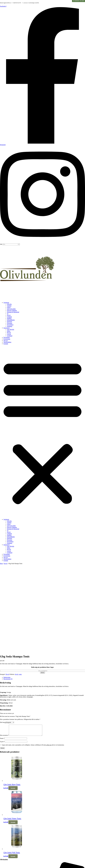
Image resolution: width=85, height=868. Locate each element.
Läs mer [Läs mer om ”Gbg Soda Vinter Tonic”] (13, 824)
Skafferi (9, 318)
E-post (2, 744)
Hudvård (9, 322)
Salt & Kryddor (11, 309)
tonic (20, 674)
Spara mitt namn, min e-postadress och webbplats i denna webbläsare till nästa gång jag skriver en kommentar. (33, 747)
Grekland (10, 336)
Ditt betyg (3, 722)
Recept (9, 333)
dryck (17, 674)
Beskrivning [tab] (7, 677)
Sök (1, 244)
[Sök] (19, 244)
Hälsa (9, 331)
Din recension (4, 737)
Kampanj (10, 326)
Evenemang (7, 339)
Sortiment (6, 303)
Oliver (9, 307)
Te (8, 314)
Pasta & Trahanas (12, 310)
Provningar (7, 337)
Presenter (10, 323)
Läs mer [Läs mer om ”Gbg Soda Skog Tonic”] (13, 790)
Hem (1, 564)
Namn (2, 740)
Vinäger (9, 306)
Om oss (6, 341)
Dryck (9, 315)
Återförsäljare (7, 342)
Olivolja (9, 304)
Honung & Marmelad (13, 312)
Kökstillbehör (11, 320)
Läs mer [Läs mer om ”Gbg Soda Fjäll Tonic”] (13, 858)
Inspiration (7, 328)
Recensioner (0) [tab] (8, 679)
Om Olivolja (11, 329)
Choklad (9, 317)
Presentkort (10, 325)
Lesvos (9, 334)
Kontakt (6, 344)
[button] (42, 432)
